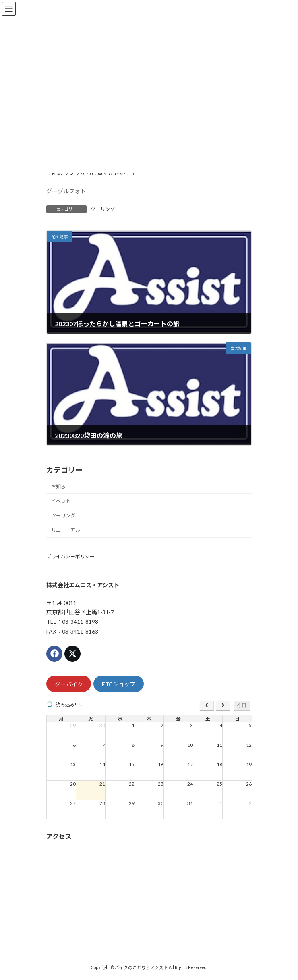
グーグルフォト (66, 191)
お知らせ (61, 487)
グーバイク (69, 684)
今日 (242, 705)
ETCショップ (119, 684)
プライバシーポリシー (70, 556)
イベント (61, 501)
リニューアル (66, 530)
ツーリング (103, 209)
